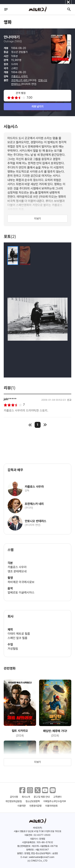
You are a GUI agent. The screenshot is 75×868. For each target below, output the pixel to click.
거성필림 (13, 649)
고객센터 (57, 797)
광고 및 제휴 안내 (42, 797)
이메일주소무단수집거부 (55, 801)
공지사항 (14, 797)
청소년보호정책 (33, 801)
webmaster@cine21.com (42, 857)
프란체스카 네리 (20, 80)
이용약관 (22, 806)
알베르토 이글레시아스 (21, 593)
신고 (69, 400)
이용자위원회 (51, 806)
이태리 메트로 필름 (19, 634)
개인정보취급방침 (14, 801)
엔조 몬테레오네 (17, 571)
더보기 (38, 218)
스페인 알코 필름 (17, 638)
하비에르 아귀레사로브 (21, 582)
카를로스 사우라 (20, 76)
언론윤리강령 (36, 806)
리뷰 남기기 (37, 106)
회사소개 (26, 797)
